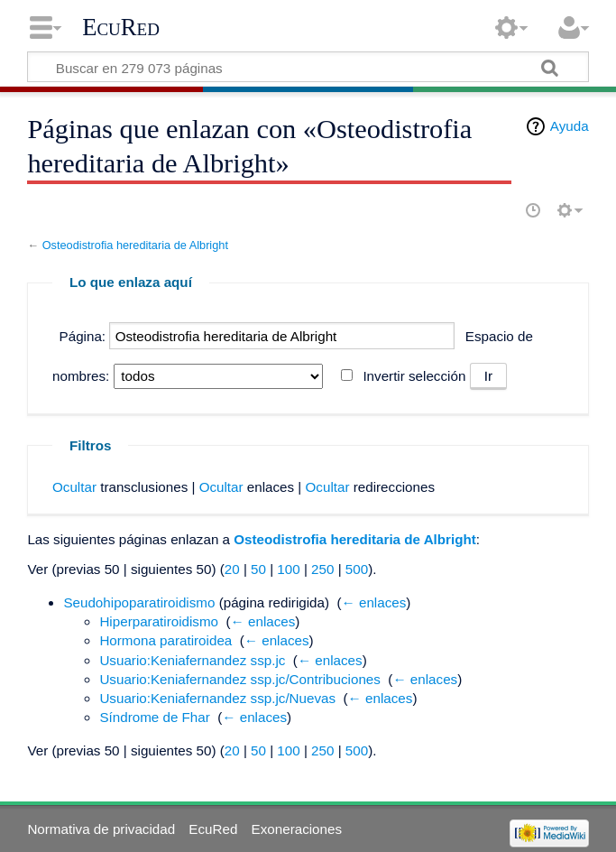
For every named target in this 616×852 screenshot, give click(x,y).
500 (357, 569)
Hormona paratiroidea (165, 640)
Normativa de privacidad (101, 829)
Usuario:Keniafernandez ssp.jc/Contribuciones (240, 679)
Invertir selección (414, 376)
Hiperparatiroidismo (159, 621)
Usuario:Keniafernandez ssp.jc (192, 660)
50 (258, 569)
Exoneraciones (297, 829)
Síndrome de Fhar (154, 717)
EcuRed (121, 27)
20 (232, 569)
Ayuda (570, 126)
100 (288, 569)
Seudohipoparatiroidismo (139, 602)
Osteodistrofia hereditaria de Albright (135, 245)
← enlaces (374, 602)
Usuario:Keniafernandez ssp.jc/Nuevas (217, 698)
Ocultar (74, 487)
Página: (83, 336)
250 (322, 569)
